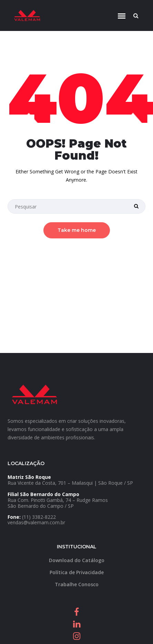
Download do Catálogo (77, 560)
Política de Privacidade (77, 572)
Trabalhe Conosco (77, 584)
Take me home (77, 230)
